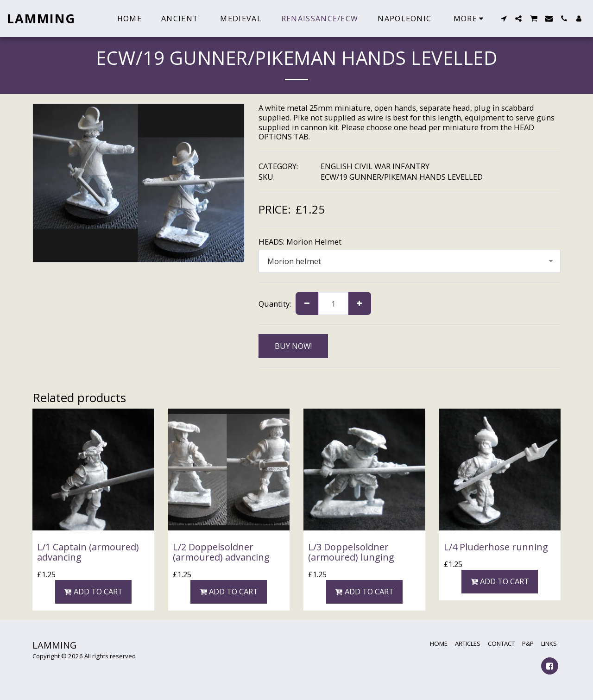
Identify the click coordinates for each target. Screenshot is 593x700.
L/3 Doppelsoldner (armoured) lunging (351, 552)
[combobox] (410, 261)
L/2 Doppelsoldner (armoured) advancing (221, 552)
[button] (504, 19)
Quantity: (275, 304)
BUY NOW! (293, 346)
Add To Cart (93, 591)
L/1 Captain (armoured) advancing (88, 552)
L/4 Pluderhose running (496, 547)
